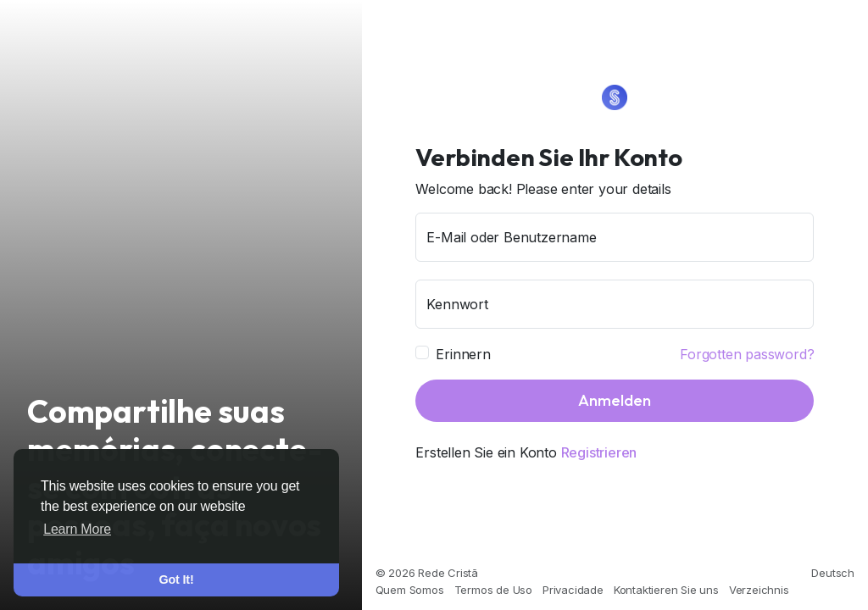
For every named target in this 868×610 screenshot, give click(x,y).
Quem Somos (410, 590)
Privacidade (573, 590)
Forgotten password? (747, 354)
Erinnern (463, 354)
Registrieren (599, 452)
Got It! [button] (177, 579)
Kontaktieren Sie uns (666, 590)
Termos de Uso (493, 590)
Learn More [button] (77, 529)
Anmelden (615, 400)
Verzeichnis (759, 590)
